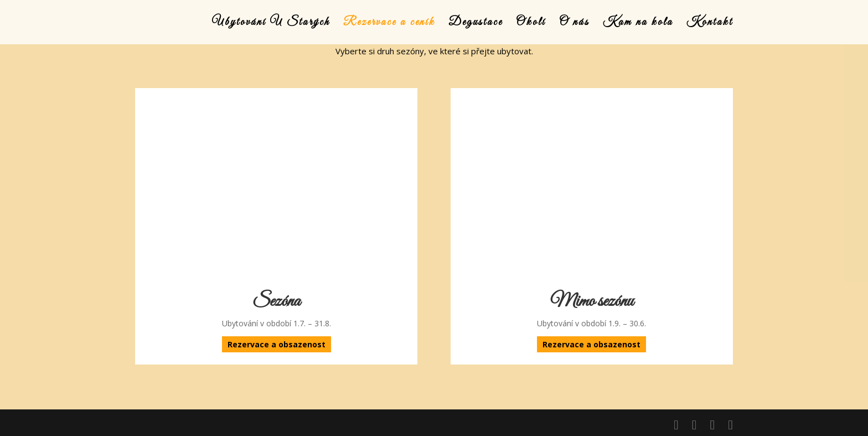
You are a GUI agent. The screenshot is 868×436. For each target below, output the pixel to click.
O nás (574, 24)
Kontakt (710, 24)
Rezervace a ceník (389, 24)
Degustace (476, 24)
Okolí (531, 24)
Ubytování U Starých (271, 24)
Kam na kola (638, 24)
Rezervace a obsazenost (277, 344)
